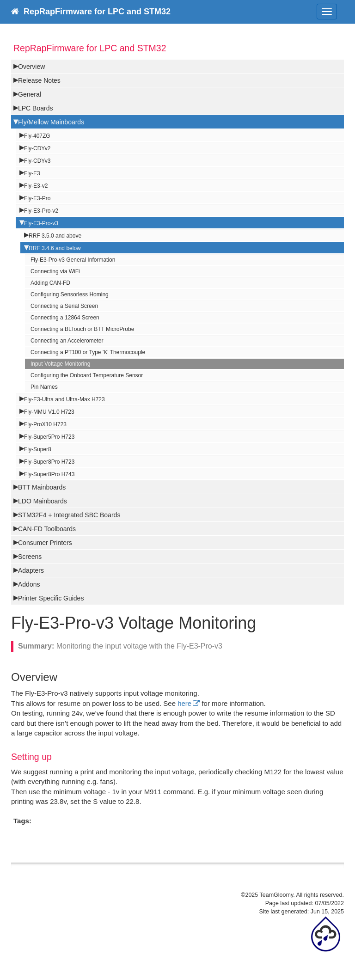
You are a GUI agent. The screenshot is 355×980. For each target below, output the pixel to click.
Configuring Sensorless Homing (70, 294)
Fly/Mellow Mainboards (51, 122)
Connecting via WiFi (55, 271)
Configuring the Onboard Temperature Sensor (87, 375)
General (30, 94)
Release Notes (39, 80)
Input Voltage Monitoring (60, 364)
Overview (31, 67)
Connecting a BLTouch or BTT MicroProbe (82, 329)
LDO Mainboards (43, 501)
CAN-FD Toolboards (47, 529)
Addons (29, 584)
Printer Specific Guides (51, 598)
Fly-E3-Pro (37, 198)
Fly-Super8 (38, 449)
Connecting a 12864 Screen (65, 318)
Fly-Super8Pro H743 (49, 474)
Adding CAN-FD (50, 283)
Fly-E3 (32, 173)
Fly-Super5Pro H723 (49, 437)
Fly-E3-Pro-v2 (41, 211)
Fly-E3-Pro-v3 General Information (73, 260)
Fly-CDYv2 (37, 148)
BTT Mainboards (42, 487)
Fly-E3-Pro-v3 (41, 223)
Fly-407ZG (37, 136)
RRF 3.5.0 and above (55, 236)
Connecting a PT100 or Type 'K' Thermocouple (88, 352)
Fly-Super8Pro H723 (49, 462)
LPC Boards (35, 108)
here (184, 703)
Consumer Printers (45, 543)
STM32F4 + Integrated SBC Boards (69, 515)
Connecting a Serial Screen (64, 306)
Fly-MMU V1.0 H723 (49, 412)
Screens (30, 557)
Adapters (31, 570)
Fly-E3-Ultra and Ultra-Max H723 (64, 399)
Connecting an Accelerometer (67, 341)
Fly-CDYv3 (37, 161)
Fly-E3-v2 (36, 186)
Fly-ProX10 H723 (45, 424)
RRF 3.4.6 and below (55, 248)
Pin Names (44, 387)
